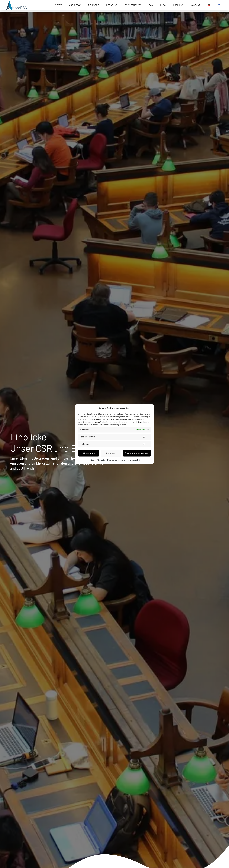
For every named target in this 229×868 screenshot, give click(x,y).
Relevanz (93, 5)
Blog (163, 5)
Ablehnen (111, 453)
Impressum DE (134, 460)
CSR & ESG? (75, 5)
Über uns (178, 5)
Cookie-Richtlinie (98, 460)
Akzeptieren (89, 453)
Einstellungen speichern (137, 453)
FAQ (151, 5)
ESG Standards (133, 5)
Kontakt (196, 5)
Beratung (112, 5)
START (58, 5)
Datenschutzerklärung (116, 460)
